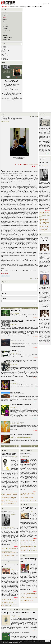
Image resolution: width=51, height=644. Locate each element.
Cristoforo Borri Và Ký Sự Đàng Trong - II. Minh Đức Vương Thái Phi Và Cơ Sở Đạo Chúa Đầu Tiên (10, 499)
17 (22, 308)
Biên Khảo (4, 450)
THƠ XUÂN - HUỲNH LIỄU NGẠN (10, 553)
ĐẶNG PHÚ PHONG (5, 121)
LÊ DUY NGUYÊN (5, 60)
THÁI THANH (11, 603)
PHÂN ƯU (45, 270)
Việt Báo (45, 318)
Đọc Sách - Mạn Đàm (18, 610)
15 (18, 308)
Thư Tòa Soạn (42, 114)
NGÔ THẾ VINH (14, 364)
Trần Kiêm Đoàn (34, 563)
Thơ (2, 508)
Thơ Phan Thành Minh (15, 311)
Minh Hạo (32, 512)
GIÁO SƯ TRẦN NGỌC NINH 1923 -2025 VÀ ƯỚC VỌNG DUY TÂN (9, 454)
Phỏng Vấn (23, 556)
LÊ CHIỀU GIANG (5, 56)
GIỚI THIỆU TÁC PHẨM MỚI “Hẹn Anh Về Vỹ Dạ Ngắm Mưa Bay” (16, 632)
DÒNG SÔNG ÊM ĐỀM (15, 392)
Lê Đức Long (4, 58)
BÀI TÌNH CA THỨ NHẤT (7, 511)
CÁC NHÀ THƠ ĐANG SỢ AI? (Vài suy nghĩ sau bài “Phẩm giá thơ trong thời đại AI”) (29, 509)
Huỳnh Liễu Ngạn (6, 554)
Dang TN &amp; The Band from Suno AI (24, 438)
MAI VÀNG (6, 603)
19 (26, 308)
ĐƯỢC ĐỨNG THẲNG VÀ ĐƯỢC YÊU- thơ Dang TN (44, 214)
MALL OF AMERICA (25, 453)
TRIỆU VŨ (13, 569)
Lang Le (3, 54)
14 (16, 308)
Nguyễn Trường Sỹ (14, 324)
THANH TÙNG (13, 438)
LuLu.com (19, 92)
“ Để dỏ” (24, 500)
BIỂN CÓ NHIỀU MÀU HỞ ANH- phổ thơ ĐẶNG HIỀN (44, 219)
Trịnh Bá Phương (30, 602)
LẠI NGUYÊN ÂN (5, 48)
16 (20, 308)
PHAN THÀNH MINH (15, 313)
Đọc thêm (35, 317)
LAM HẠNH (4, 49)
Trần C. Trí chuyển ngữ (9, 551)
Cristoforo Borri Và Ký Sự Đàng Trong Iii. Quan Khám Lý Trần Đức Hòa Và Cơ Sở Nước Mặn (9, 495)
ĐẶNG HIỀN (13, 424)
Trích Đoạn (10, 610)
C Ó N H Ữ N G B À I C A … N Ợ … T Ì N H (10, 566)
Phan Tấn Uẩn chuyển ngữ (25, 458)
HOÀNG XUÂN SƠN (14, 383)
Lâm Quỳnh (4, 52)
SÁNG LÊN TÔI (14, 381)
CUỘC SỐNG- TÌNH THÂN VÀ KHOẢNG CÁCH (21, 405)
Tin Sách (4, 610)
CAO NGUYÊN (13, 342)
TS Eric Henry (20, 617)
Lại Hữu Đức (4, 47)
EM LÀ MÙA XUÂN (15, 421)
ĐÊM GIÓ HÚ (13, 350)
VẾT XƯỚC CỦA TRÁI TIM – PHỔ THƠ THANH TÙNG (22, 435)
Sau (36, 116)
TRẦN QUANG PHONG (15, 353)
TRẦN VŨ (25, 599)
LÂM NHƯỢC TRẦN (5, 50)
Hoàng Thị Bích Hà (14, 407)
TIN (40, 235)
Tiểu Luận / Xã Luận (25, 504)
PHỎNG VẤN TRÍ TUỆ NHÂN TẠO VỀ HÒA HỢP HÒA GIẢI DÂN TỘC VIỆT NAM (29, 560)
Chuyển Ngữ (27, 610)
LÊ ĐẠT (3, 57)
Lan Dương (4, 53)
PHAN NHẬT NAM (30, 599)
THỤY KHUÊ (6, 496)
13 (14, 308)
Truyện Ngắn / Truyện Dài (26, 450)
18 (24, 308)
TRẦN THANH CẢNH (33, 500)
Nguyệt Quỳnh (25, 602)
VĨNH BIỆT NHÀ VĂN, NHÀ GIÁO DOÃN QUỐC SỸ (45, 239)
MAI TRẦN (25, 596)
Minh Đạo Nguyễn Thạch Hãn (16, 395)
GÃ (11, 339)
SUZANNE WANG (25, 456)
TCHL (45, 252)
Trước (33, 116)
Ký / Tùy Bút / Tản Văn (6, 562)
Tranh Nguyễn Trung (19, 424)
